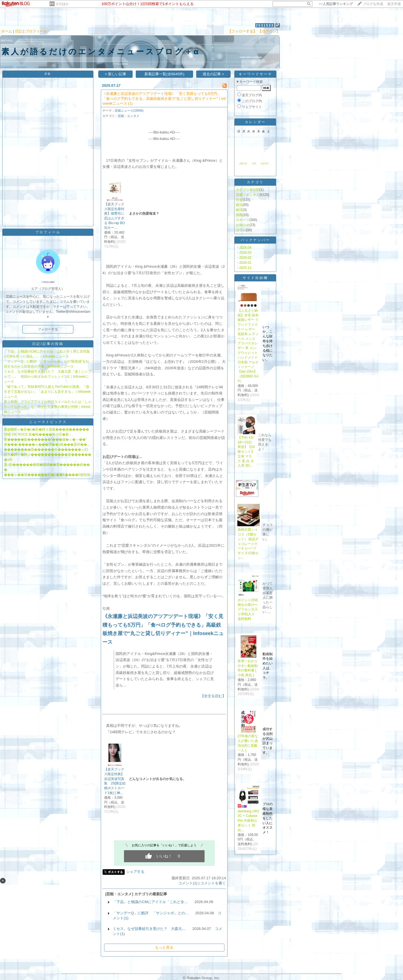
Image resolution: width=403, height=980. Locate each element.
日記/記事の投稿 (48, 344)
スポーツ (243, 220)
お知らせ (243, 225)
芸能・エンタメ (129, 116)
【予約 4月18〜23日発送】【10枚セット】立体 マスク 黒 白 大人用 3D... (246, 452)
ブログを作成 (373, 4)
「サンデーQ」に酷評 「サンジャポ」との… (151, 913)
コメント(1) (188, 883)
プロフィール (36, 31)
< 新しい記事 (115, 74)
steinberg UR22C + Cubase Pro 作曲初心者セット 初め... (248, 821)
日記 (19, 31)
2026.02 (245, 258)
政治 (239, 205)
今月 (254, 164)
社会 (239, 200)
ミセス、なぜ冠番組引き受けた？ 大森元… (149, 929)
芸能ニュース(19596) (129, 111)
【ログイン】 (269, 31)
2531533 (265, 25)
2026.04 (245, 248)
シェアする (135, 872)
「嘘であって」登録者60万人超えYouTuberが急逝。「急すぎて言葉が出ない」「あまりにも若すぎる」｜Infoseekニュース (47, 392)
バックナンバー (255, 240)
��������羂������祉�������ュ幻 (46, 450)
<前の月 (243, 164)
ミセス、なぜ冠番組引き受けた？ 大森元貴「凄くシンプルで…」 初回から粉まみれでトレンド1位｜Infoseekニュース (48, 377)
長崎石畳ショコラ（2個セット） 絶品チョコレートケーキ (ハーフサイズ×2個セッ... (248, 544)
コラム (241, 230)
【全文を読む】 (213, 696)
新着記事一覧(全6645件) (164, 74)
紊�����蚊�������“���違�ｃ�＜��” (45, 440)
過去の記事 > (213, 74)
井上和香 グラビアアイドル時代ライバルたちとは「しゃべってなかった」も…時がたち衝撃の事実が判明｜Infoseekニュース (48, 407)
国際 (239, 215)
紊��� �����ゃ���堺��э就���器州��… (47, 445)
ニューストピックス (48, 422)
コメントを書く (213, 883)
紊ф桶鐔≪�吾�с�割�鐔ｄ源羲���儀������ (46, 429)
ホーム (7, 31)
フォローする (48, 329)
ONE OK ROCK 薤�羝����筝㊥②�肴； (38, 434)
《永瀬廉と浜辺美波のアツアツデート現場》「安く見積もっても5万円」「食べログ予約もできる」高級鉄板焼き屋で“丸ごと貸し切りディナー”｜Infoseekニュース (164, 98)
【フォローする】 (242, 31)
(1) (130, 103)
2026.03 (245, 253)
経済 (239, 210)
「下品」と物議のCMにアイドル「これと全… (150, 902)
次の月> (265, 164)
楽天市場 (394, 4)
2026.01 (245, 263)
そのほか (62, 4)
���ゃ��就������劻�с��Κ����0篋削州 (47, 475)
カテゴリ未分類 (248, 190)
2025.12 (245, 268)
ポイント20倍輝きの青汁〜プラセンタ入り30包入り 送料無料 (248, 609)
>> (336, 4)
